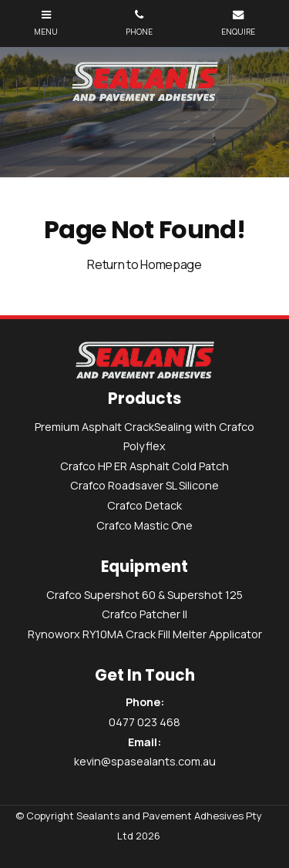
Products (144, 399)
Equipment (144, 567)
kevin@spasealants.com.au (144, 751)
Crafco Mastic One (144, 525)
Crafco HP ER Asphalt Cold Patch (144, 466)
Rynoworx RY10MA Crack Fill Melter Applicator (145, 634)
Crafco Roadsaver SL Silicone (144, 485)
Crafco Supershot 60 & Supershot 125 (144, 595)
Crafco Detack (144, 505)
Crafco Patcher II (144, 614)
